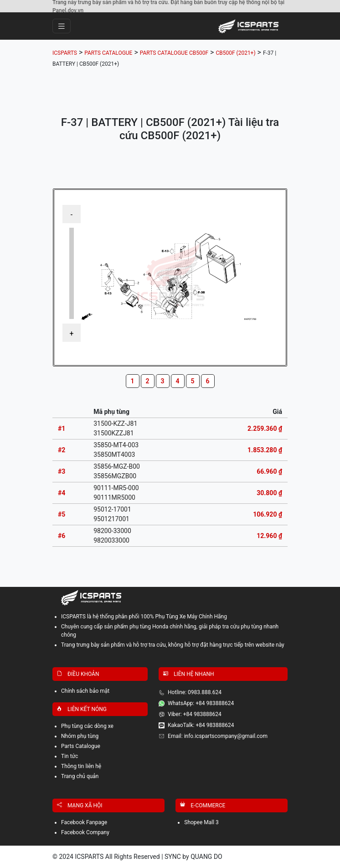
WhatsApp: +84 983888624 (201, 703)
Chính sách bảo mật (85, 691)
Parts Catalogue (81, 746)
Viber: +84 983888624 (195, 714)
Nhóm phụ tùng (80, 736)
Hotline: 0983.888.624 (195, 692)
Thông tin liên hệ (81, 766)
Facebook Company (85, 832)
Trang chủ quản (80, 776)
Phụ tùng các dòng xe (87, 726)
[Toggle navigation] (62, 26)
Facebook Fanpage (84, 822)
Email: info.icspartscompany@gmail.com (218, 736)
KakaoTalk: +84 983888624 (201, 725)
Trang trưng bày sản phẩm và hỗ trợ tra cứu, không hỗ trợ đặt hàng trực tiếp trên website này (173, 645)
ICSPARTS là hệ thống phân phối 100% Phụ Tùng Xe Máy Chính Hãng (144, 617)
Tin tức (70, 756)
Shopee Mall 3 (201, 822)
